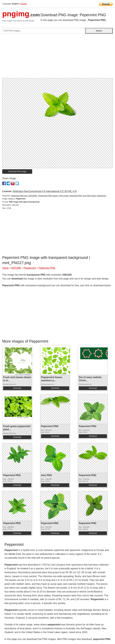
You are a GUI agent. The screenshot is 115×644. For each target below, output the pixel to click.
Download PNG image (17, 172)
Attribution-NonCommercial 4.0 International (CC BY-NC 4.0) (45, 191)
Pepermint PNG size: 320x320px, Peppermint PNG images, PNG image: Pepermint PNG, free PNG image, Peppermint (59, 196)
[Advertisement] (57, 57)
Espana (24, 4)
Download (17, 388)
